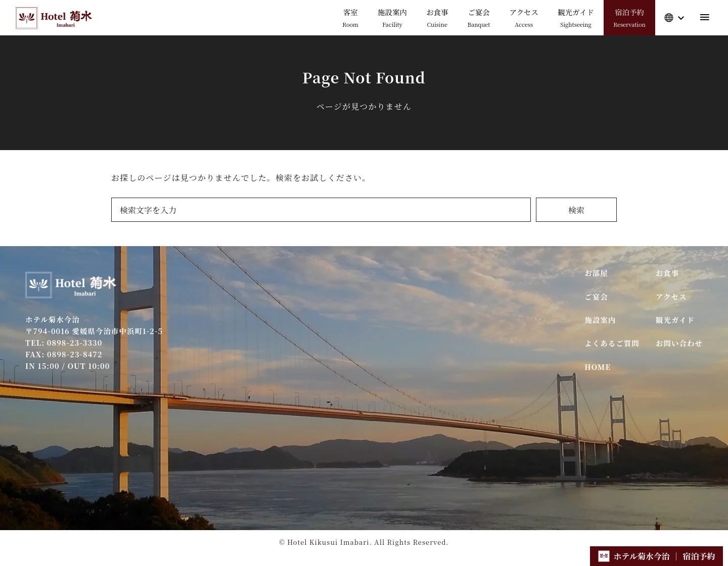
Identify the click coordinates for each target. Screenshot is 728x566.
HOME (598, 367)
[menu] (705, 17)
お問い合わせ (679, 343)
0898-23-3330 (75, 342)
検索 (576, 210)
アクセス (671, 296)
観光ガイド (675, 320)
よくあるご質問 (612, 343)
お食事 (668, 273)
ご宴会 (596, 296)
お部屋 (596, 273)
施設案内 (600, 320)
